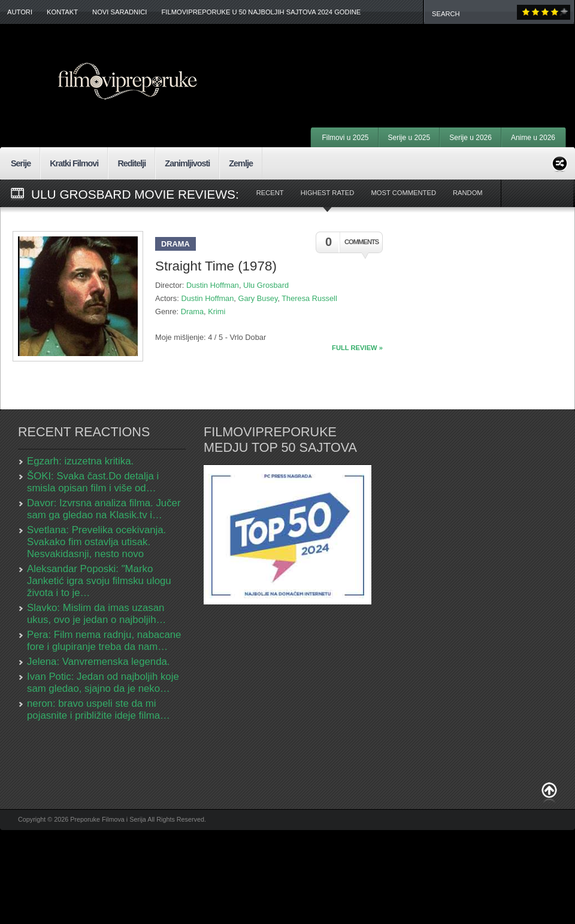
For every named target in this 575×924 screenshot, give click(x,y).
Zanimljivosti (187, 163)
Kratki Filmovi (74, 163)
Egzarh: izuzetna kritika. (80, 461)
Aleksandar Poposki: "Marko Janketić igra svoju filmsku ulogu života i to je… (99, 581)
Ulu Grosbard (266, 285)
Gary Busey (258, 298)
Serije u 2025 (409, 138)
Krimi (217, 311)
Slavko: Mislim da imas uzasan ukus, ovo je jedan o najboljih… (96, 614)
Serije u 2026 (470, 138)
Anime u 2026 (533, 138)
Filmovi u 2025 (345, 138)
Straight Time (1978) (216, 266)
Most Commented (403, 193)
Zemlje (241, 163)
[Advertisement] (427, 603)
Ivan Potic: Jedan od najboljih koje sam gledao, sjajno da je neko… (103, 683)
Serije (21, 163)
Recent (270, 193)
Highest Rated (328, 193)
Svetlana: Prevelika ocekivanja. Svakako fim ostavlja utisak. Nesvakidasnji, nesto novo (96, 542)
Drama (175, 244)
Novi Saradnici (119, 12)
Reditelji (131, 163)
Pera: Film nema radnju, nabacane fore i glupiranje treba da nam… (104, 641)
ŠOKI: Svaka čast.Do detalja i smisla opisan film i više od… (93, 482)
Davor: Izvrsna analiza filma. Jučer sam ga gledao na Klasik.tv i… (104, 509)
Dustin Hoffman (213, 285)
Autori (20, 12)
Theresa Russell (309, 298)
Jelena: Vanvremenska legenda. (99, 662)
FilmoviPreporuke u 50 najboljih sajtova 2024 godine (261, 12)
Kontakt (62, 12)
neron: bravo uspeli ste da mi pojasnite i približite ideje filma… (99, 709)
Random (468, 193)
